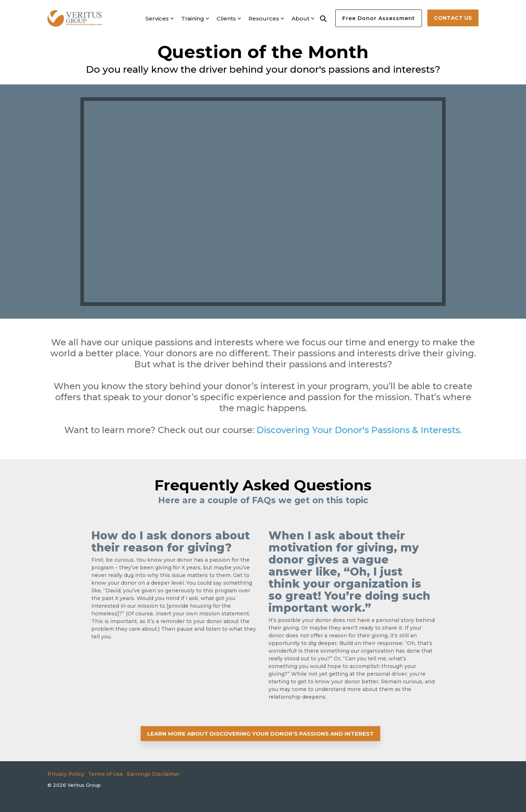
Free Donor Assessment (379, 18)
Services (160, 18)
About (303, 18)
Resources (266, 18)
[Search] (323, 18)
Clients (229, 18)
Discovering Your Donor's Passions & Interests (358, 430)
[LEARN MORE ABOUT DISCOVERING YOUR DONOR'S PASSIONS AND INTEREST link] (260, 734)
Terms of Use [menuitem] (106, 774)
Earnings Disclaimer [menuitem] (153, 774)
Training (195, 18)
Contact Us (453, 18)
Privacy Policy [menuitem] (66, 774)
